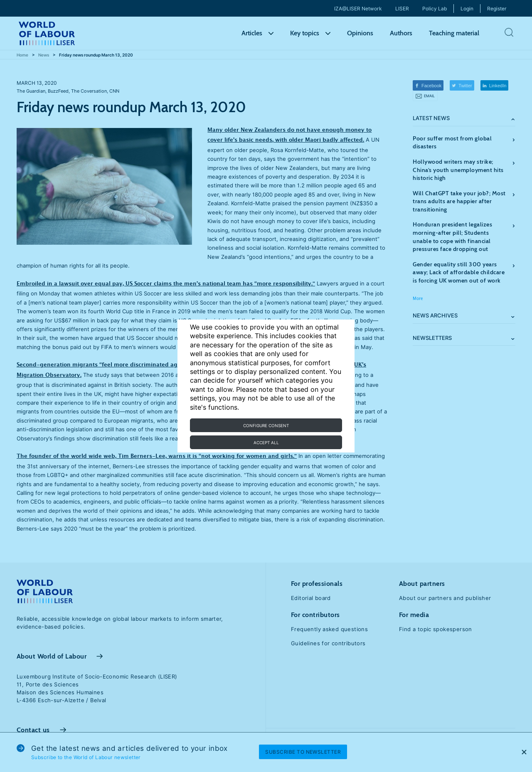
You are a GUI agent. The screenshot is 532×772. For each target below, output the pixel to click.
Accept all (266, 443)
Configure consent (266, 425)
